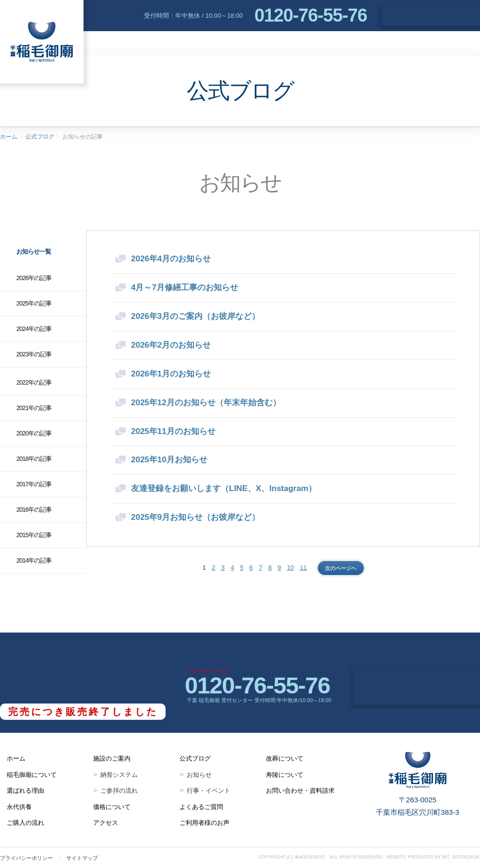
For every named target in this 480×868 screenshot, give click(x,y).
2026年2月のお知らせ (171, 345)
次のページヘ (341, 568)
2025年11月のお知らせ (173, 431)
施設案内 (305, 43)
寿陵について (285, 775)
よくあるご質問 (447, 43)
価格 (349, 43)
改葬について (285, 758)
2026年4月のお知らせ (171, 259)
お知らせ (199, 775)
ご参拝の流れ (119, 791)
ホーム (9, 137)
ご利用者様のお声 (204, 823)
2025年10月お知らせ (169, 460)
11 (303, 568)
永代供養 (255, 43)
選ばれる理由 (197, 43)
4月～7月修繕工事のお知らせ (185, 287)
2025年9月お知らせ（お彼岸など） (195, 517)
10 (290, 568)
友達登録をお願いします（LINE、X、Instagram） (224, 488)
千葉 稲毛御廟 (42, 42)
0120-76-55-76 (311, 15)
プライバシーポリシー (26, 858)
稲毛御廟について (124, 43)
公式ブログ (40, 137)
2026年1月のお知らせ (171, 374)
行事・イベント (209, 791)
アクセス (391, 43)
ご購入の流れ (25, 823)
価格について (112, 807)
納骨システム (119, 775)
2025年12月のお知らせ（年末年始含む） (206, 403)
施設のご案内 (112, 758)
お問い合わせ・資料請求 (431, 16)
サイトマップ (82, 858)
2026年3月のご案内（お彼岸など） (195, 316)
